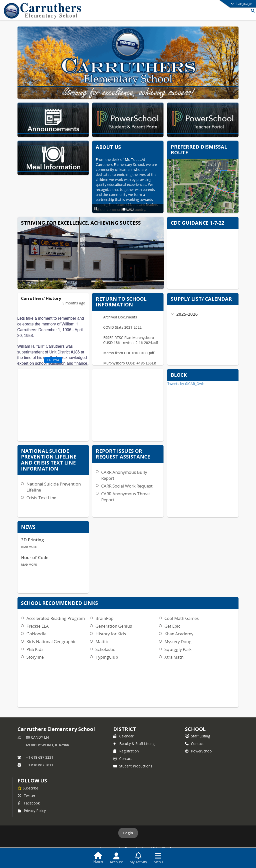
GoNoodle (36, 634)
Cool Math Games (182, 618)
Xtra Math (174, 657)
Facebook (29, 803)
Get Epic (172, 626)
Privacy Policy (32, 811)
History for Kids (111, 634)
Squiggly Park (178, 649)
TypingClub (107, 657)
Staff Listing (197, 736)
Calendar (123, 736)
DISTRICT (125, 729)
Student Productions (133, 766)
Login (128, 833)
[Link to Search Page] (252, 11)
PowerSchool (199, 751)
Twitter (26, 796)
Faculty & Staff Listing (134, 744)
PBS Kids (35, 649)
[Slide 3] (132, 209)
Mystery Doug (178, 641)
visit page (53, 360)
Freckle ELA (38, 626)
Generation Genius (114, 626)
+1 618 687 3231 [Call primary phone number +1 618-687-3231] (40, 757)
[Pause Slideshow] (96, 208)
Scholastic (105, 649)
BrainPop (104, 618)
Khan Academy (179, 634)
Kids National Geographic (51, 641)
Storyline (35, 657)
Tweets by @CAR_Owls (186, 384)
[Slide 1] (124, 209)
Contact (123, 759)
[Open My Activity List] (138, 858)
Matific (102, 641)
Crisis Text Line (41, 498)
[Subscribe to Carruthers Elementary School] (28, 788)
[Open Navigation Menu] (158, 858)
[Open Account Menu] (116, 858)
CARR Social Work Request (127, 486)
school (195, 729)
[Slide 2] (128, 209)
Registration (126, 751)
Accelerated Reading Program (56, 618)
